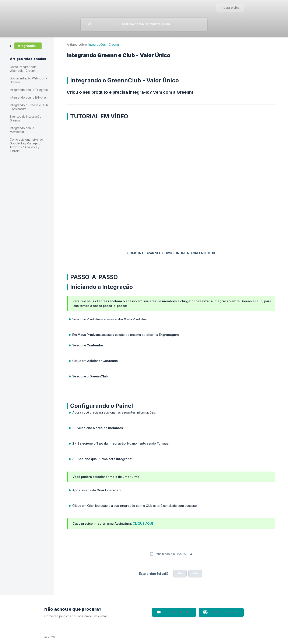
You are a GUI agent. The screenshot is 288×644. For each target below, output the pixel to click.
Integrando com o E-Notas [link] (28, 97)
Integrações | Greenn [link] (104, 44)
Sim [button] (180, 573)
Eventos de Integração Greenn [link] (26, 119)
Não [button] (195, 573)
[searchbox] (144, 24)
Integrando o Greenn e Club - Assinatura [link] (29, 107)
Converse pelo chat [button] (177, 612)
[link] (26, 46)
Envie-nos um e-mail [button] (224, 612)
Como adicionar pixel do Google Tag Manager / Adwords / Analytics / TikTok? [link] (26, 145)
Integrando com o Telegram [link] (29, 90)
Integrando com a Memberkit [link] (22, 130)
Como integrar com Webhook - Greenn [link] (23, 69)
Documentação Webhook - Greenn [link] (28, 80)
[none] (230, 8)
